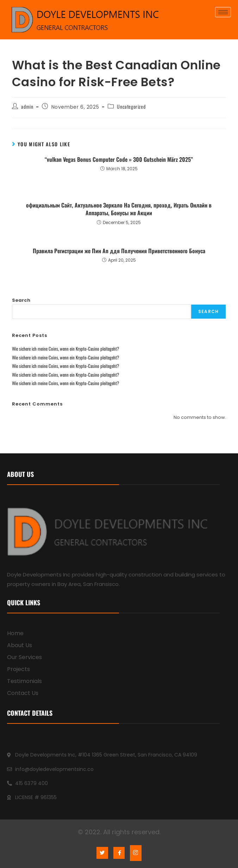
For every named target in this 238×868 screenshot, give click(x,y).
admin (27, 106)
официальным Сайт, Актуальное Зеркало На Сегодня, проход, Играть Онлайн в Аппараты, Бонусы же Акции (119, 209)
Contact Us (23, 693)
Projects (18, 669)
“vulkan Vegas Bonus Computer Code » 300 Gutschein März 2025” (119, 159)
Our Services (24, 657)
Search (21, 300)
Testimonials (24, 681)
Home (15, 633)
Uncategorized (131, 106)
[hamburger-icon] (223, 12)
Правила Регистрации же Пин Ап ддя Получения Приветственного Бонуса (119, 251)
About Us (20, 645)
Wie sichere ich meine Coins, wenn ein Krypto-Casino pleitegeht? (65, 349)
